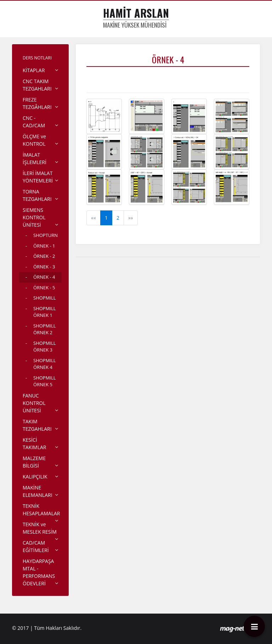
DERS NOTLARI (37, 58)
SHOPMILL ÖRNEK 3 (45, 347)
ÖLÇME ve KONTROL (34, 140)
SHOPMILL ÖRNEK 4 (45, 364)
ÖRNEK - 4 (44, 277)
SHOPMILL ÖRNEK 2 (45, 329)
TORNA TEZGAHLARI (37, 195)
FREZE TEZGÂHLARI (37, 103)
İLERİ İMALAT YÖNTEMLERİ (38, 177)
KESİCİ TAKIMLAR (34, 443)
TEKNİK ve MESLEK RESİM (40, 528)
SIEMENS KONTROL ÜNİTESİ (34, 217)
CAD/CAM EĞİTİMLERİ (36, 546)
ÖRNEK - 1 (44, 246)
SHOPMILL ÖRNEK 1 (45, 312)
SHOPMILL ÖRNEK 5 (45, 381)
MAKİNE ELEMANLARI (38, 491)
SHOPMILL (45, 298)
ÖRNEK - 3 (44, 267)
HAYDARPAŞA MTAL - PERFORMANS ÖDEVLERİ (39, 572)
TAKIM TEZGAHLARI (37, 425)
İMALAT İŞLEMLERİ (35, 158)
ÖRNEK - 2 (44, 256)
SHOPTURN (46, 235)
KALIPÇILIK (35, 477)
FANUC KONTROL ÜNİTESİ (34, 403)
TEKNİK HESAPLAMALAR (41, 510)
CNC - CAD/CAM (34, 122)
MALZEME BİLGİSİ (34, 462)
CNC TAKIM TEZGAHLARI (37, 85)
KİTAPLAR (34, 70)
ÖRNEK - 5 (44, 288)
